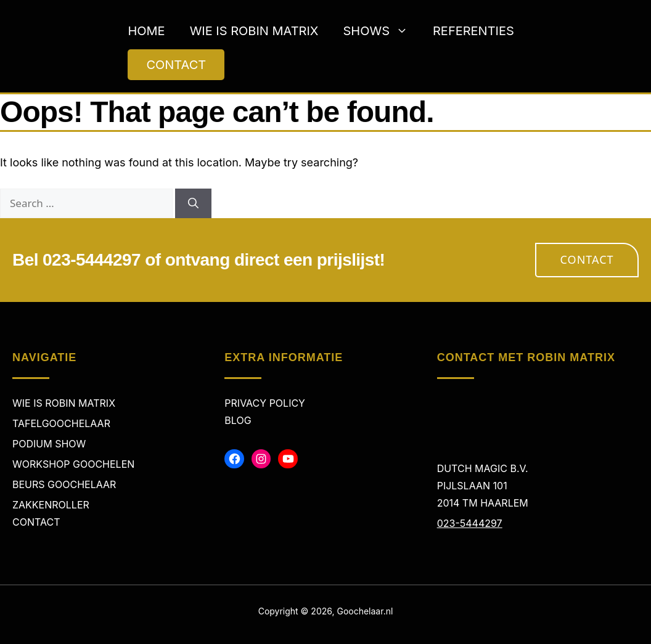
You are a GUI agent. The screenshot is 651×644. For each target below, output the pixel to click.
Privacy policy (265, 403)
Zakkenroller (51, 505)
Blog (238, 420)
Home (146, 31)
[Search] (193, 203)
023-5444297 (470, 523)
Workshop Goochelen (73, 464)
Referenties (473, 31)
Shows (382, 31)
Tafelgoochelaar (61, 423)
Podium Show (49, 444)
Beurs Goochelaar (64, 484)
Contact (587, 259)
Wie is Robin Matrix (254, 31)
